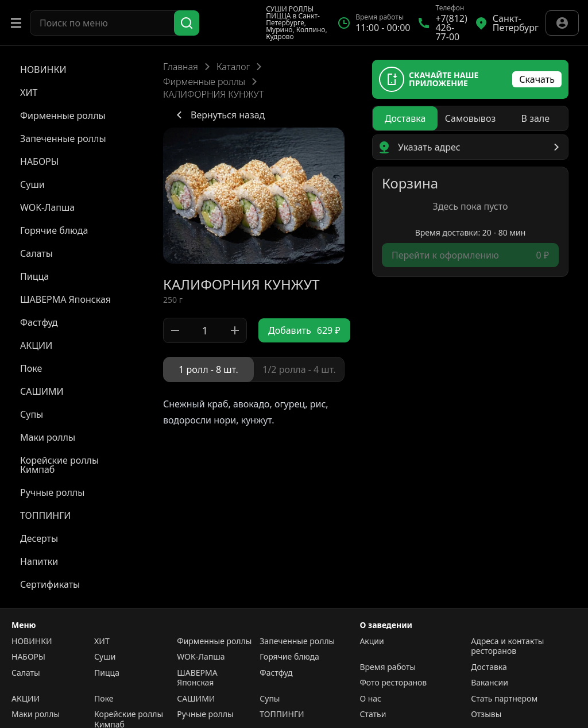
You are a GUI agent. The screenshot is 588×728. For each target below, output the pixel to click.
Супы (270, 699)
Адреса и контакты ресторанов (507, 646)
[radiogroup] (254, 369)
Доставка (489, 667)
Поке (104, 699)
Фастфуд (276, 673)
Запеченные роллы (297, 641)
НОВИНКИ (32, 641)
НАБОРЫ (28, 657)
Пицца (107, 673)
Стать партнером (504, 699)
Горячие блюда (289, 657)
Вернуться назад (218, 115)
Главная (181, 67)
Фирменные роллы (204, 82)
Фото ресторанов (393, 683)
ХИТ (102, 641)
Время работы (388, 667)
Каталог (233, 67)
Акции (372, 641)
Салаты (26, 673)
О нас (370, 699)
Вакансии (490, 683)
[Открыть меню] (16, 23)
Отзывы (486, 714)
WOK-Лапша (201, 657)
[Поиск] (187, 23)
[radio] (208, 369)
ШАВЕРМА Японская (197, 678)
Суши (105, 657)
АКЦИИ (26, 699)
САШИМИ (196, 699)
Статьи (373, 714)
